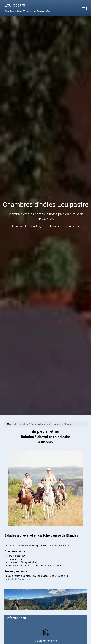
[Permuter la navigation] (84, 8)
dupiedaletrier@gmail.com (17, 579)
